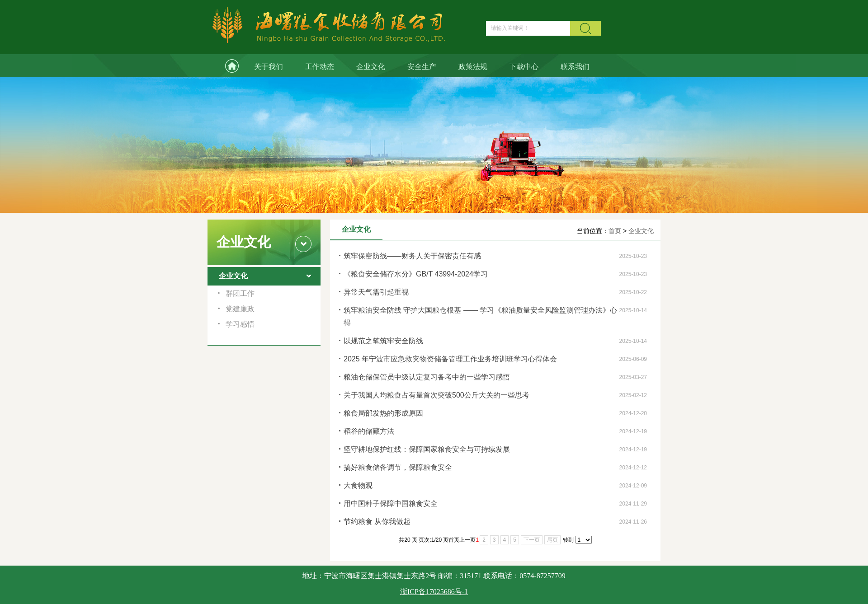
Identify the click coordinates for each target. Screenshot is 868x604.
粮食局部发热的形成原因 (383, 413)
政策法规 (473, 67)
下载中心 (524, 67)
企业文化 (371, 67)
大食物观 (358, 485)
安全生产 (422, 67)
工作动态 (320, 67)
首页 (615, 231)
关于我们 (269, 67)
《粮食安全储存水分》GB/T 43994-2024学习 (416, 274)
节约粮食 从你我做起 (377, 522)
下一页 (532, 540)
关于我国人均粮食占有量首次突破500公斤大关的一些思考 (436, 395)
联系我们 (575, 67)
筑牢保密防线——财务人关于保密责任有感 (412, 256)
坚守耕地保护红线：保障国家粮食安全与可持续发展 (427, 449)
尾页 (552, 540)
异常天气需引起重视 (376, 292)
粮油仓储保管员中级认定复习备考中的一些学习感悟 (427, 377)
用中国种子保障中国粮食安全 (391, 503)
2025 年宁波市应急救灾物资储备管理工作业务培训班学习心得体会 (450, 359)
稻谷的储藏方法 (369, 431)
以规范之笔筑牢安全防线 (383, 341)
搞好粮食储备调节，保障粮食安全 (398, 467)
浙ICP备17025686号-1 (434, 592)
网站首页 (225, 66)
